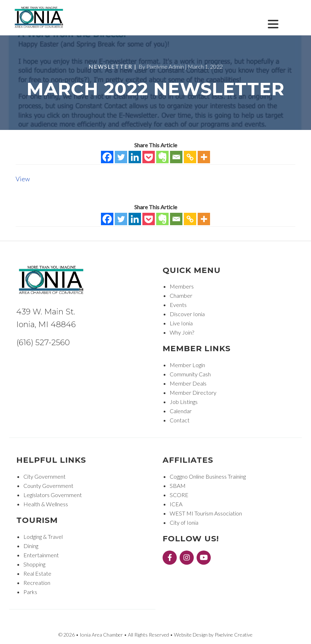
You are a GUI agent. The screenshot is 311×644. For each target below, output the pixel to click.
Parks (30, 592)
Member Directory (193, 392)
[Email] (176, 157)
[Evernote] (162, 157)
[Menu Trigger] (273, 23)
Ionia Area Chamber (39, 18)
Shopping (34, 564)
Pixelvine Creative (234, 635)
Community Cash (190, 374)
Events (178, 305)
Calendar (181, 411)
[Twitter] (121, 157)
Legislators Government (53, 495)
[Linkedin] (135, 157)
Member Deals (188, 383)
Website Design (191, 635)
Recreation (37, 583)
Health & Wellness (46, 504)
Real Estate (37, 573)
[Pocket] (149, 157)
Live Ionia (181, 323)
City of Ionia (184, 522)
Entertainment (41, 555)
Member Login (187, 365)
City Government (44, 476)
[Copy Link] (190, 157)
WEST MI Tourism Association (206, 513)
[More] (204, 157)
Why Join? (182, 332)
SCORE (179, 495)
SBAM (178, 486)
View (23, 179)
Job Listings (184, 402)
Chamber (181, 295)
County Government (48, 486)
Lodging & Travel (43, 537)
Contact (180, 420)
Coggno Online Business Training (208, 476)
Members (182, 286)
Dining (31, 546)
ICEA (176, 504)
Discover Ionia (187, 314)
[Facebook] (107, 157)
